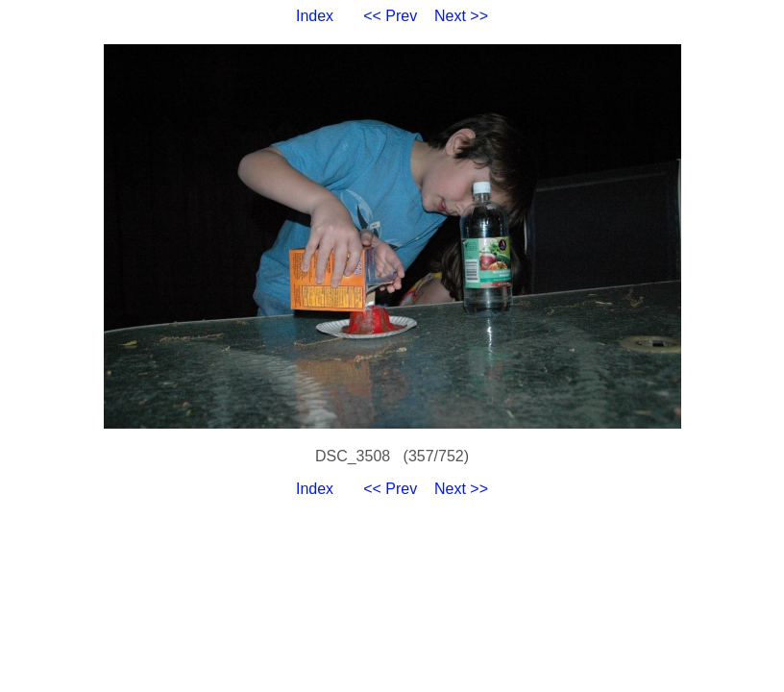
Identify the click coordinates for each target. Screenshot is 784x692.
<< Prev (390, 16)
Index (315, 16)
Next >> (461, 16)
